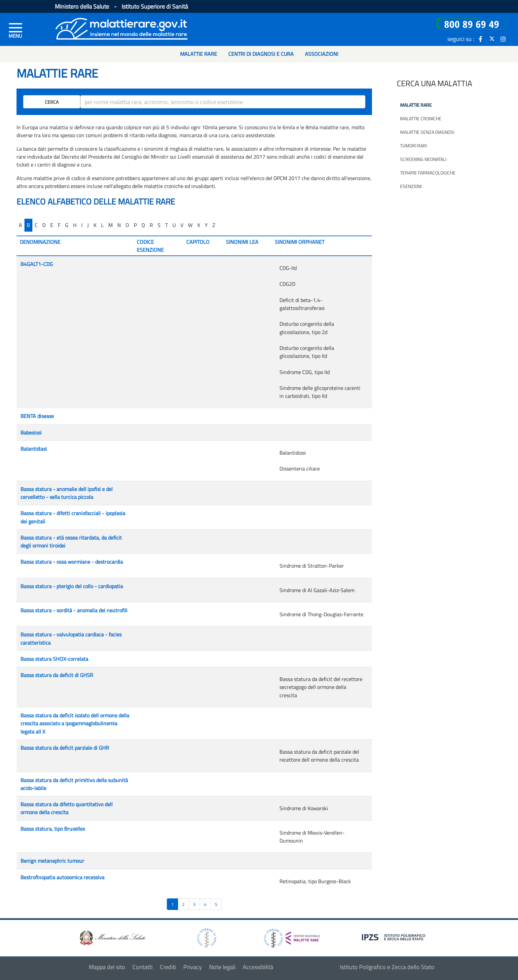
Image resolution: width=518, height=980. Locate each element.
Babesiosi (31, 433)
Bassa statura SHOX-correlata (54, 659)
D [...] (44, 225)
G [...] (67, 225)
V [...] (182, 225)
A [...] (20, 225)
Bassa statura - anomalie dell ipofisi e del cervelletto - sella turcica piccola (67, 493)
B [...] (28, 225)
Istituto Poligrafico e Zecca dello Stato (387, 967)
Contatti (143, 967)
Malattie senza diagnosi (427, 132)
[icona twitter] (492, 39)
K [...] (95, 225)
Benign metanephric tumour (52, 861)
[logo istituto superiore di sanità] (206, 938)
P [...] (135, 225)
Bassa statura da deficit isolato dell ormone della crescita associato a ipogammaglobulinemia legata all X (75, 723)
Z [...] (214, 225)
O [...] (127, 225)
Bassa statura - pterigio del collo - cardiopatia (72, 586)
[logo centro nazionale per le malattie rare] (292, 936)
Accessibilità (258, 967)
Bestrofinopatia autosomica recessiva (62, 877)
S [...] (159, 225)
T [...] (166, 225)
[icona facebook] (481, 39)
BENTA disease (37, 416)
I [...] (82, 225)
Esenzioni (411, 186)
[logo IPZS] (394, 937)
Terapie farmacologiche (428, 173)
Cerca (52, 102)
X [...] (199, 225)
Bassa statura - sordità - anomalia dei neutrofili (74, 610)
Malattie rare (416, 105)
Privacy (193, 967)
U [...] (174, 225)
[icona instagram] (503, 39)
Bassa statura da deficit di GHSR (57, 675)
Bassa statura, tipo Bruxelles (53, 829)
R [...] (151, 225)
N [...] (119, 225)
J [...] (88, 225)
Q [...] (143, 225)
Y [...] (206, 225)
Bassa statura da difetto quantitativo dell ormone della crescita (67, 808)
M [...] (111, 225)
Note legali (222, 967)
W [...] (190, 225)
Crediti (168, 967)
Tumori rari (413, 146)
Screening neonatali (423, 159)
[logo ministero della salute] (112, 938)
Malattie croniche (421, 118)
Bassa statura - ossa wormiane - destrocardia (72, 562)
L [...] (102, 225)
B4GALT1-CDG (37, 264)
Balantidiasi (34, 449)
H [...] (75, 225)
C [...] (36, 225)
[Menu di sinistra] (16, 30)
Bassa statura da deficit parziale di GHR (65, 748)
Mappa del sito (107, 967)
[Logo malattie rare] (122, 28)
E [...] (52, 225)
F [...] (59, 225)
